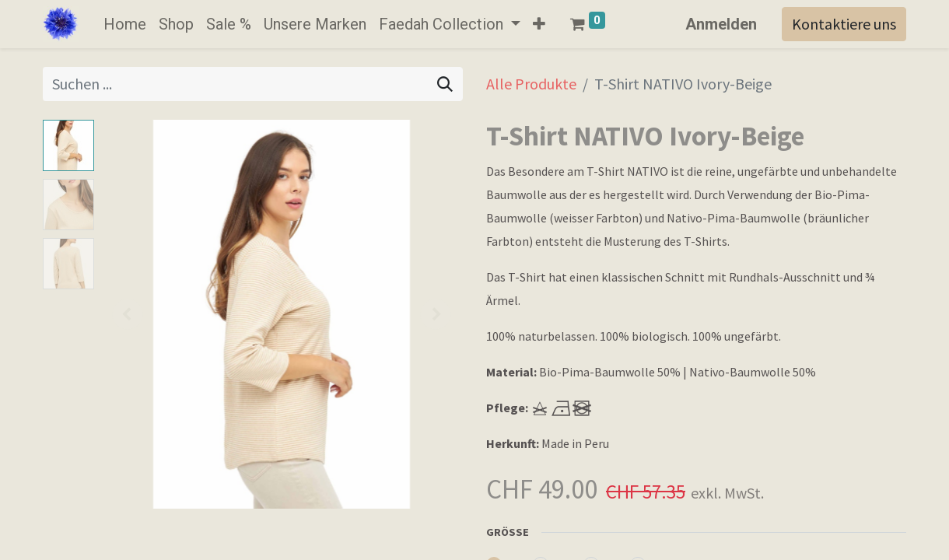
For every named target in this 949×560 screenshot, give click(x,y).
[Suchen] (445, 84)
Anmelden (721, 24)
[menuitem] (125, 24)
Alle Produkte (531, 84)
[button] (539, 24)
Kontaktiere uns (844, 24)
